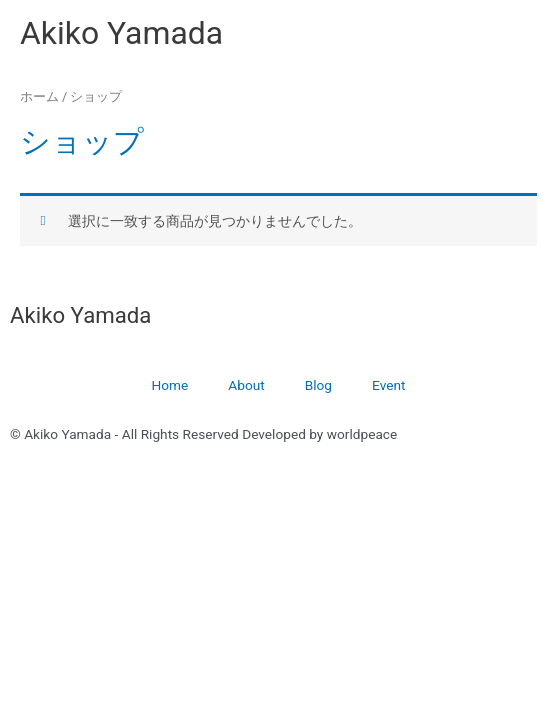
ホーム (39, 96)
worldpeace (362, 434)
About (246, 385)
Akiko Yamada (121, 33)
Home (170, 385)
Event (388, 385)
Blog (318, 385)
